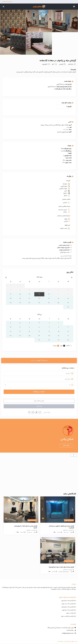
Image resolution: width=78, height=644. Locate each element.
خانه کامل (71, 64)
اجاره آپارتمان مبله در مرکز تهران (69, 610)
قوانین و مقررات (68, 242)
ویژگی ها (70, 176)
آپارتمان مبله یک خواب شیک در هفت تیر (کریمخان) (61, 567)
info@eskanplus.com (68, 633)
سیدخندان (29, 532)
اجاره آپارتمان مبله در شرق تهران (69, 607)
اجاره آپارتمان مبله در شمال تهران (69, 601)
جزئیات (70, 146)
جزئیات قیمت (69, 81)
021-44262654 (70, 631)
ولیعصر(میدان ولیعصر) (64, 572)
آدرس (71, 122)
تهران (68, 127)
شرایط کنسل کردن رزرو (66, 256)
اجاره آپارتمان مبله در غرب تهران (69, 604)
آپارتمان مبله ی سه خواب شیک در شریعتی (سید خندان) (26, 527)
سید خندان (66, 532)
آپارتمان (61, 64)
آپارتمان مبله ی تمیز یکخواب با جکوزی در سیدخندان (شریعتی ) (61, 527)
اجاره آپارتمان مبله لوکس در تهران (68, 616)
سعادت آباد (66, 130)
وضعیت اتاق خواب (67, 103)
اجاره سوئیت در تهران (71, 613)
